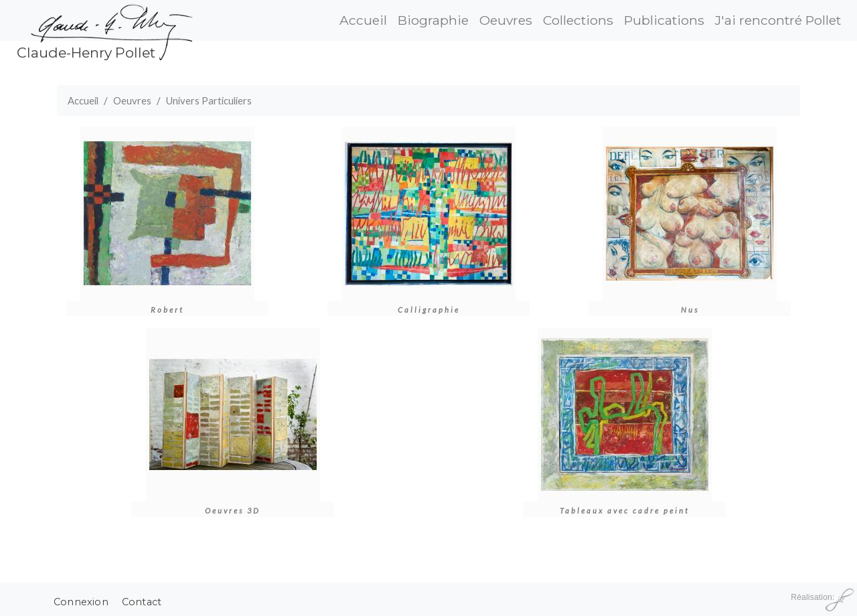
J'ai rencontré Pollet (778, 20)
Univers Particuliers (209, 100)
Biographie (433, 20)
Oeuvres (506, 20)
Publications (664, 20)
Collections (578, 20)
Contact (142, 602)
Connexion (81, 602)
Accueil (363, 20)
